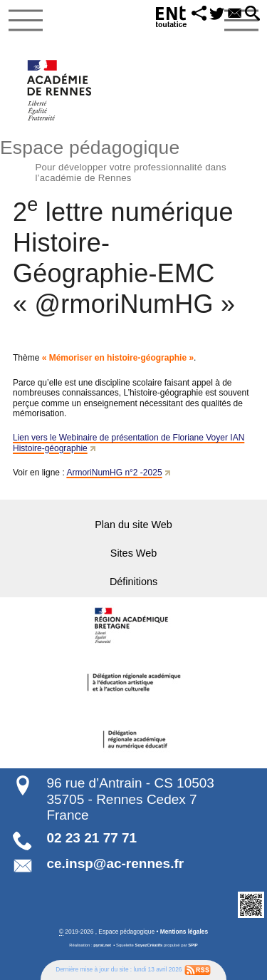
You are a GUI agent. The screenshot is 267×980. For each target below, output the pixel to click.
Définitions (133, 582)
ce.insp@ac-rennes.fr (115, 863)
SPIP (193, 945)
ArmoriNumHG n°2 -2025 (114, 473)
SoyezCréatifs (149, 945)
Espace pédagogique (133, 159)
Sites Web (133, 553)
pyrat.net (102, 945)
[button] (200, 14)
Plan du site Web (133, 525)
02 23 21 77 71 (91, 838)
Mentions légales (184, 932)
